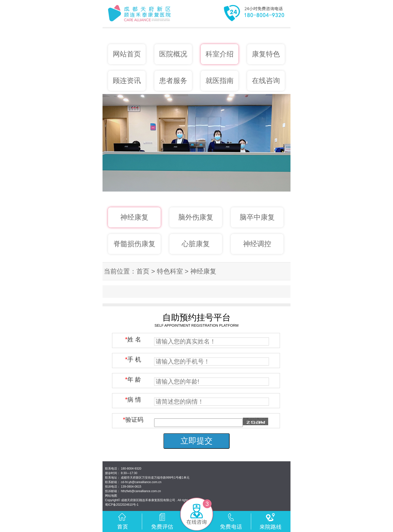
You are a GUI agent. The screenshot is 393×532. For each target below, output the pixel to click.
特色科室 (170, 271)
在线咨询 (266, 81)
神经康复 (203, 271)
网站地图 (111, 496)
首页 (143, 271)
